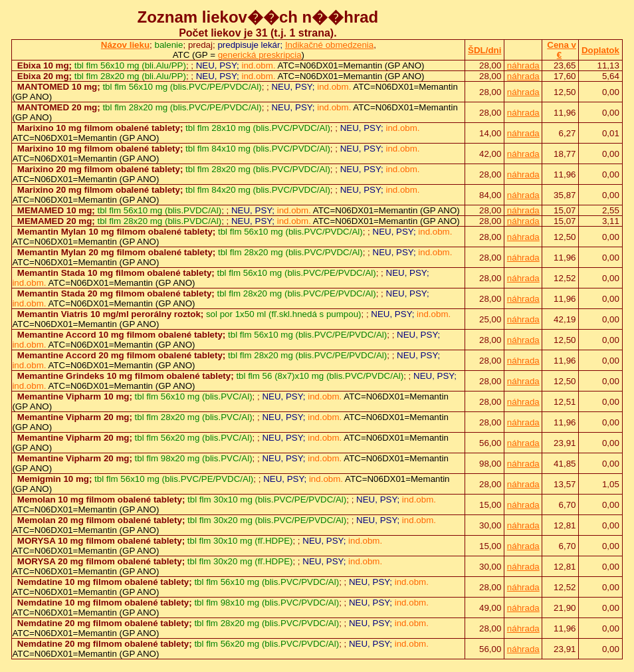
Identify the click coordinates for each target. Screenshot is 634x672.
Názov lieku (125, 45)
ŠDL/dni (484, 50)
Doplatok (600, 50)
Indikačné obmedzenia (329, 45)
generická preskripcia (260, 55)
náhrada (523, 65)
